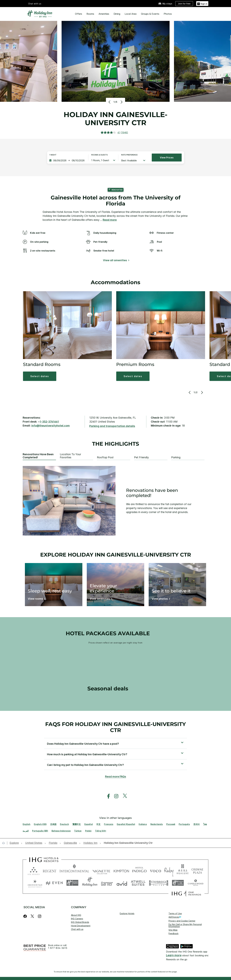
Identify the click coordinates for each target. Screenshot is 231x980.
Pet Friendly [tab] (141, 457)
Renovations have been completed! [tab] (38, 456)
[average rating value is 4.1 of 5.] (111, 133)
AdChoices (175, 917)
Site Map (173, 930)
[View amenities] (100, 599)
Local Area (131, 14)
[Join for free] (184, 4)
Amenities (104, 14)
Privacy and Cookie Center (182, 921)
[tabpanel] (115, 501)
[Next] (121, 102)
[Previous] (110, 102)
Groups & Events (150, 14)
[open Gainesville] (70, 843)
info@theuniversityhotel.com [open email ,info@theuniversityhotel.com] (51, 426)
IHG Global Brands (80, 922)
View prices (167, 158)
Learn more (174, 955)
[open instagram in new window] (115, 796)
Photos (168, 14)
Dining (117, 14)
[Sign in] (202, 3)
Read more (110, 220)
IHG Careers (77, 919)
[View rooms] (36, 599)
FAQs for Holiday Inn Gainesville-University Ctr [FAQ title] (115, 727)
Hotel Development (81, 926)
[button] (40, 376)
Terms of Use (175, 913)
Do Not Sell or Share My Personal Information (185, 925)
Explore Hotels (127, 913)
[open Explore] (15, 843)
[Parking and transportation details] (112, 426)
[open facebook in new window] (107, 796)
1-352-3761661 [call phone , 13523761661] (49, 422)
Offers (79, 14)
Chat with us (35, 4)
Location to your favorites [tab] (70, 456)
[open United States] (34, 843)
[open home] (5, 843)
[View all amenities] (116, 261)
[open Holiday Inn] (90, 843)
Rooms (90, 14)
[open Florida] (53, 843)
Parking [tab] (176, 457)
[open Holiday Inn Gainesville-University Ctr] (127, 843)
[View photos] (160, 599)
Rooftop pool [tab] (105, 457)
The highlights (116, 444)
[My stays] (165, 4)
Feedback (173, 933)
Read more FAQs (116, 777)
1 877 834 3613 (58, 948)
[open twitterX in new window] (123, 796)
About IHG (76, 915)
